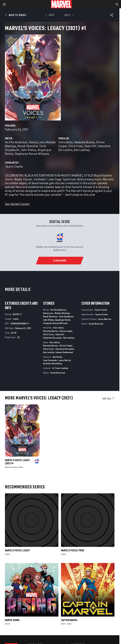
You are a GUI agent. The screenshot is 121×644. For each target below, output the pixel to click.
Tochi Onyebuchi (66, 316)
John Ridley (28, 150)
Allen (15, 467)
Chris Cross (76, 146)
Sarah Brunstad (58, 373)
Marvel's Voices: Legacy (17, 550)
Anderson (9, 467)
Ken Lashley (82, 150)
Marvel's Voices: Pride (73, 550)
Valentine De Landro (52, 338)
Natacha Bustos (85, 142)
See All (108, 398)
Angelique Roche (63, 320)
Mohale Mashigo (62, 313)
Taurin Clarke (14, 166)
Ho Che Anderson (16, 142)
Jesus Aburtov (105, 319)
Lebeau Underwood (64, 352)
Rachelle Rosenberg (52, 363)
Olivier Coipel (66, 331)
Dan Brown (57, 357)
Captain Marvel (69, 620)
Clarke (21, 467)
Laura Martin (65, 360)
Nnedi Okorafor (28, 146)
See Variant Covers (17, 204)
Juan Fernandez (50, 360)
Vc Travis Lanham (60, 368)
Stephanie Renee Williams (32, 154)
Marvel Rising (12, 620)
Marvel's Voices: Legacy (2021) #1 (17, 462)
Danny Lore (37, 142)
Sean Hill (90, 146)
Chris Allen (66, 142)
